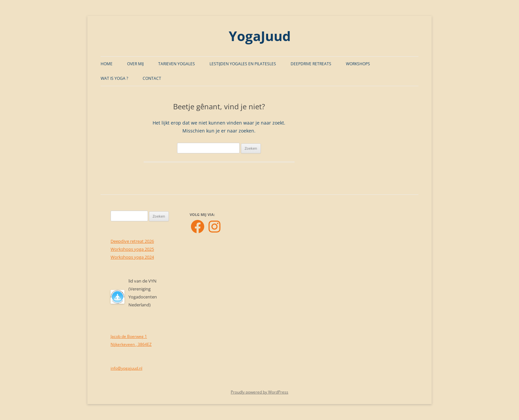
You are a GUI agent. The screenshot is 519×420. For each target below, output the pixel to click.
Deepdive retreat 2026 (132, 241)
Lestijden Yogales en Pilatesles (243, 64)
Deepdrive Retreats (311, 64)
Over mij (135, 64)
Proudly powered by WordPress (259, 392)
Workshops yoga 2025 (132, 249)
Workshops (358, 64)
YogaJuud (260, 36)
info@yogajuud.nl (126, 368)
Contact (152, 78)
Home (107, 64)
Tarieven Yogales (177, 64)
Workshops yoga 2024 (132, 257)
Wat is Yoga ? (114, 78)
